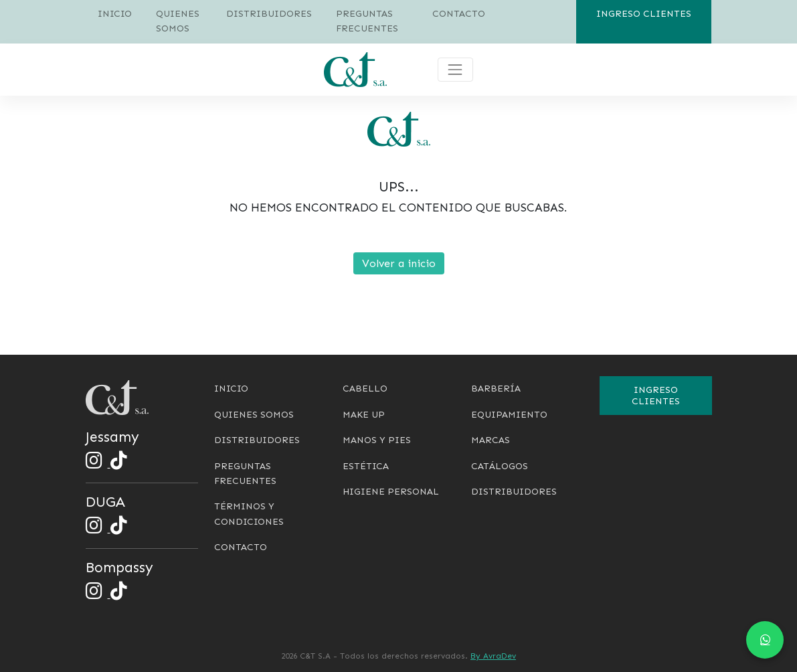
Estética (366, 466)
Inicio (115, 14)
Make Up (364, 415)
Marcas (491, 440)
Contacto (459, 14)
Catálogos (500, 466)
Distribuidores (269, 14)
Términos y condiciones (249, 514)
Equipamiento (509, 415)
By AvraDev (493, 656)
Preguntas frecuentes (367, 21)
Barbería (496, 389)
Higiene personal (391, 492)
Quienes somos (178, 21)
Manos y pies (377, 440)
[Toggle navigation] (455, 70)
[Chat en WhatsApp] (765, 640)
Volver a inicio (399, 263)
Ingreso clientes (644, 14)
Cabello (365, 389)
